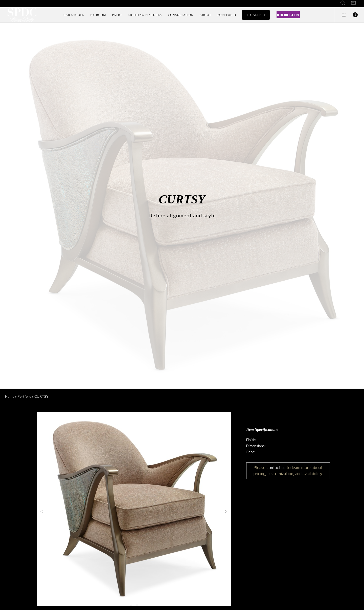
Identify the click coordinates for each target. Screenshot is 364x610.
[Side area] (341, 15)
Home (10, 396)
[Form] (353, 3)
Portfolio (24, 396)
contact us (276, 468)
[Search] (343, 3)
